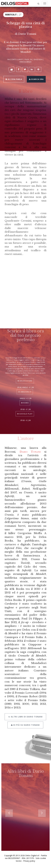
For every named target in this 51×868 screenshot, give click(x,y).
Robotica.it (11, 14)
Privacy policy (29, 861)
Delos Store (25, 379)
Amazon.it (25, 390)
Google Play (25, 412)
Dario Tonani (30, 452)
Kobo (25, 401)
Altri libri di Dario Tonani (25, 714)
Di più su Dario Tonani (25, 722)
